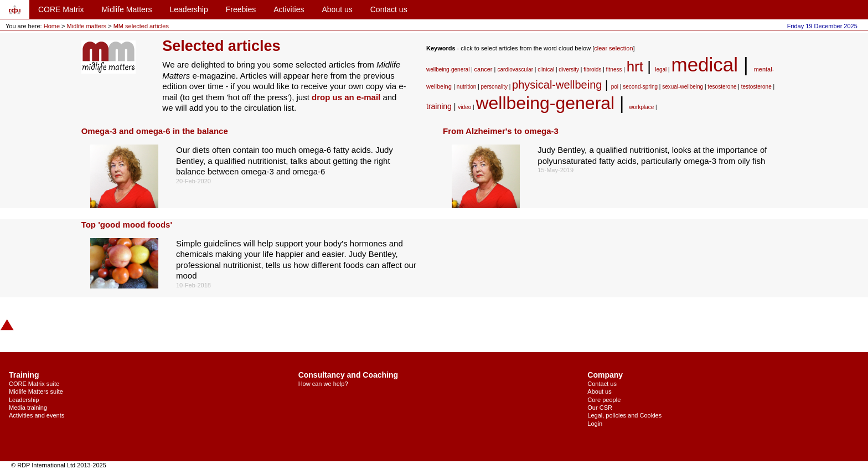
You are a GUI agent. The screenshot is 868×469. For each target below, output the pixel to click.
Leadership (188, 9)
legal (661, 69)
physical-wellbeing (557, 85)
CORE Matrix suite (34, 384)
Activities (289, 9)
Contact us (389, 9)
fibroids (592, 69)
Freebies (241, 9)
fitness (614, 69)
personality (494, 87)
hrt (635, 66)
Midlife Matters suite (36, 391)
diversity (569, 69)
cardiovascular (515, 69)
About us (337, 9)
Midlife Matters (126, 9)
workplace (641, 107)
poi (615, 87)
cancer (484, 69)
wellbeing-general (448, 69)
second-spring (640, 87)
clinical (546, 69)
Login (595, 424)
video (464, 107)
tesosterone (722, 87)
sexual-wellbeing (683, 87)
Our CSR (600, 408)
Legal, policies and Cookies (624, 415)
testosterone (756, 87)
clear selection (613, 48)
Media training (28, 408)
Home (52, 26)
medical (705, 65)
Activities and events (37, 415)
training (439, 106)
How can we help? (323, 384)
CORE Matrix (61, 9)
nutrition (467, 87)
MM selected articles (141, 26)
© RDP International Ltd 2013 (51, 465)
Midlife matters (88, 26)
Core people (604, 400)
